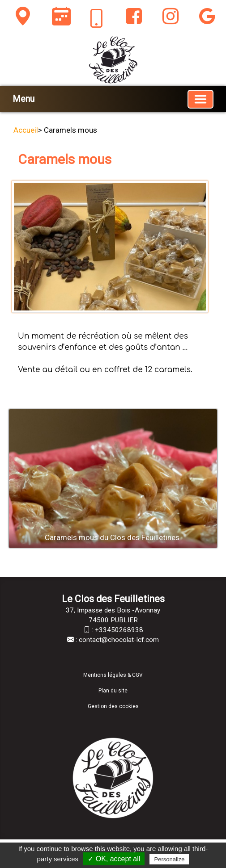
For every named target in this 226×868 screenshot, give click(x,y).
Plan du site (113, 691)
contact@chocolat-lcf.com (119, 640)
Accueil (26, 130)
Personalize (169, 859)
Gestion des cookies (113, 706)
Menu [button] (23, 99)
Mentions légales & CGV (113, 675)
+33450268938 (119, 630)
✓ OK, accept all (114, 859)
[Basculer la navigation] (200, 99)
